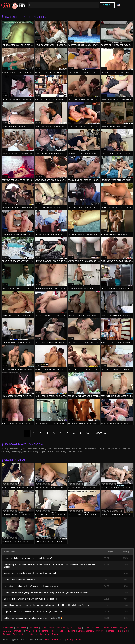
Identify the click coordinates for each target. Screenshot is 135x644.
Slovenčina (33, 628)
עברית (28, 631)
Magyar (124, 628)
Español (72, 631)
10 (87, 433)
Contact (47, 639)
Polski (36, 631)
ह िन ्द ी (101, 631)
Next (99, 433)
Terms (78, 639)
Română (44, 631)
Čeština (115, 628)
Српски (44, 628)
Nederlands (8, 628)
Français (7, 634)
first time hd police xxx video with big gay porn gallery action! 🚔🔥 (33, 618)
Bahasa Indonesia (86, 631)
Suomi (86, 628)
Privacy (70, 639)
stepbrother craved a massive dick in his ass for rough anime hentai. (34, 612)
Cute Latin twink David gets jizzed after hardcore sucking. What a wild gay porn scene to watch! (46, 592)
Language (119, 5)
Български (45, 634)
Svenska (34, 634)
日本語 (78, 628)
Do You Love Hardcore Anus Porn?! (19, 580)
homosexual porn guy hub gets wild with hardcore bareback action (33, 573)
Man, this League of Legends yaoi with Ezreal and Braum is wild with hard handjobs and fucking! (46, 605)
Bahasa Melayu (115, 631)
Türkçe (53, 631)
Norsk (52, 628)
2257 (62, 639)
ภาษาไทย (61, 628)
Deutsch (95, 628)
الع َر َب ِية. (8, 631)
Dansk (55, 634)
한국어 (70, 628)
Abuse (55, 639)
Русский (62, 631)
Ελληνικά (105, 628)
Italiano (25, 634)
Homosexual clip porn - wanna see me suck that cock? (28, 558)
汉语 (126, 631)
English (16, 634)
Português (19, 631)
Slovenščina (21, 628)
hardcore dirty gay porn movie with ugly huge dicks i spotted (30, 599)
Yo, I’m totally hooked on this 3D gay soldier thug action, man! (31, 586)
